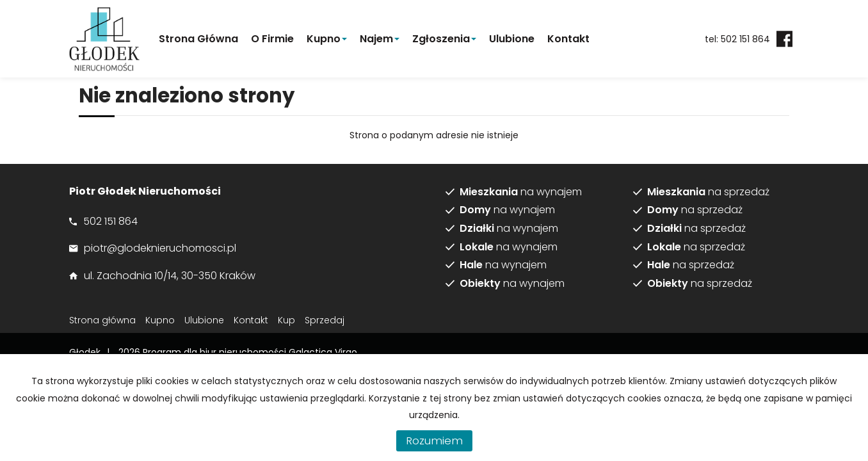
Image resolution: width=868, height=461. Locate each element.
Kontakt (568, 39)
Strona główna (198, 39)
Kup (286, 320)
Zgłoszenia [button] (444, 39)
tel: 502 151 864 (737, 39)
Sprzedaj (325, 320)
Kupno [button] (327, 39)
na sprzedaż (708, 192)
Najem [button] (380, 39)
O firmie (272, 39)
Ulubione (512, 39)
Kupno (160, 320)
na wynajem (521, 192)
